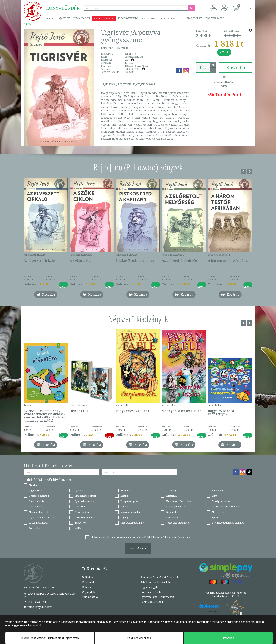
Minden (33, 485)
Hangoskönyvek (129, 501)
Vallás (78, 528)
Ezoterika (171, 496)
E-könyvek (218, 490)
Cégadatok (88, 592)
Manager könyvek (39, 512)
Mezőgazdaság (83, 512)
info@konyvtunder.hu (39, 607)
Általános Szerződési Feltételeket (139, 537)
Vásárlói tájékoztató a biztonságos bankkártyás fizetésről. (226, 594)
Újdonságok (82, 18)
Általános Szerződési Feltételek (160, 577)
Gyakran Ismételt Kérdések (157, 597)
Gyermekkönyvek (84, 501)
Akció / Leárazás (104, 18)
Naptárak (171, 512)
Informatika (35, 506)
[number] (203, 67)
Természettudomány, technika (228, 523)
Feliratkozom (138, 548)
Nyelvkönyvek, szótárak (42, 517)
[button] (243, 7)
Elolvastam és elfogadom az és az (141, 537)
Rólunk (87, 587)
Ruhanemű (172, 517)
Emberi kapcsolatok (86, 496)
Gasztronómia (36, 501)
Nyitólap (28, 24)
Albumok (126, 490)
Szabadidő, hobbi (38, 523)
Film (214, 496)
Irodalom (80, 506)
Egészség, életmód (39, 496)
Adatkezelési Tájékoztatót (177, 537)
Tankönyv (80, 523)
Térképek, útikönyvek (178, 523)
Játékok (125, 506)
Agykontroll (35, 490)
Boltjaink (88, 577)
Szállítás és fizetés (171, 18)
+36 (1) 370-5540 (35, 602)
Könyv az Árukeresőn (210, 612)
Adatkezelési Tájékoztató (156, 582)
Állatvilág (171, 490)
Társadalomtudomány (132, 523)
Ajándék (64, 18)
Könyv (51, 18)
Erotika (124, 496)
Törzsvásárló (215, 18)
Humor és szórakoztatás (179, 501)
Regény (124, 517)
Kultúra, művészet (176, 506)
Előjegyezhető (128, 18)
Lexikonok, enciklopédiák (226, 506)
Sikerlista (148, 18)
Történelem (35, 528)
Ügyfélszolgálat (150, 587)
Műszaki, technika (130, 512)
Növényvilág (219, 512)
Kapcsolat (195, 18)
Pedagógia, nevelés (85, 517)
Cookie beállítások (152, 602)
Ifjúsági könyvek (221, 501)
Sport (215, 517)
